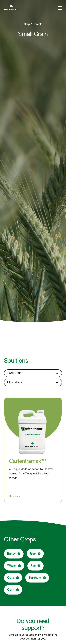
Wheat (14, 566)
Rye (35, 566)
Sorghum (37, 578)
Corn (13, 590)
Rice (35, 554)
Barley (14, 554)
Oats (13, 578)
